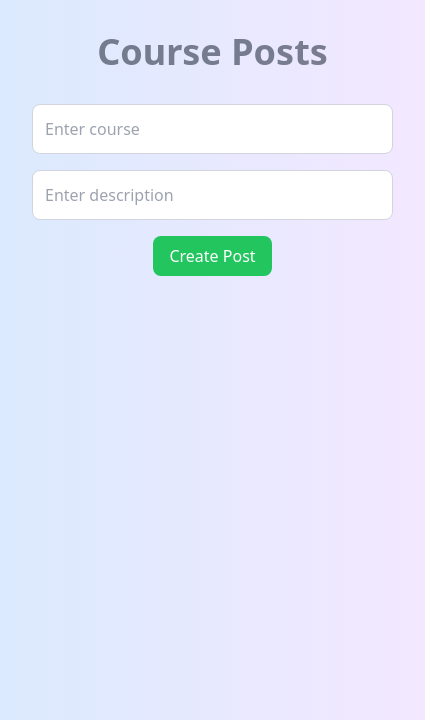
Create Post (212, 256)
